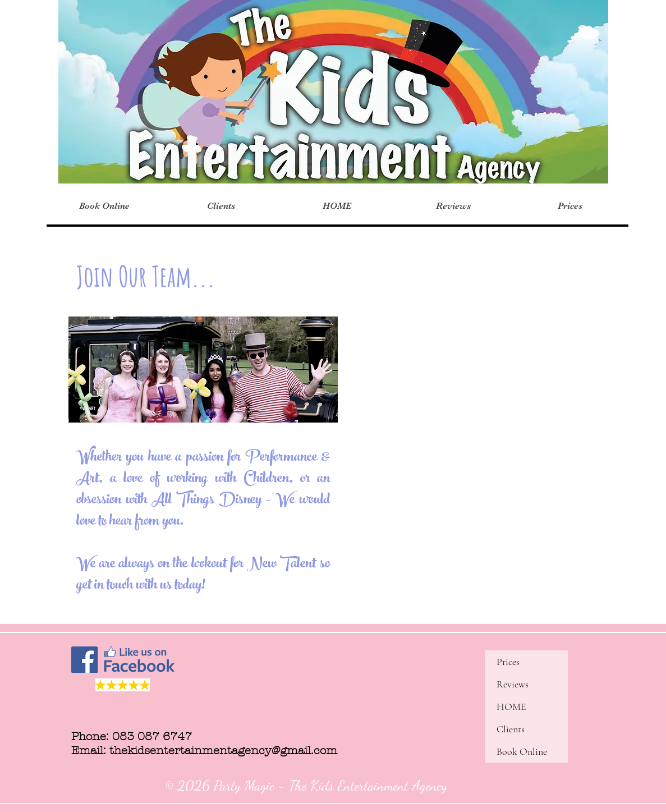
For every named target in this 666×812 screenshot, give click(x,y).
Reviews (513, 684)
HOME (511, 707)
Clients (511, 729)
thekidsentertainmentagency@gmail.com (223, 751)
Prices (508, 662)
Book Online (522, 751)
